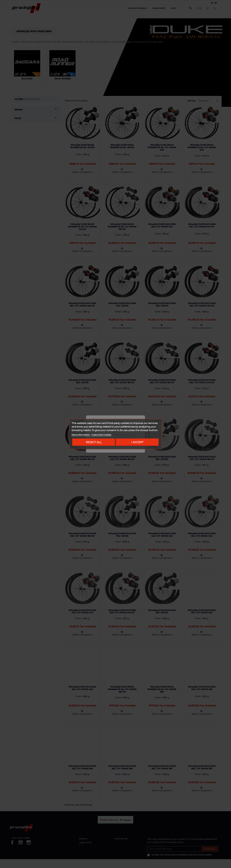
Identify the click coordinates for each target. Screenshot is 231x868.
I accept (137, 442)
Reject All (94, 442)
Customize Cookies (101, 435)
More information (81, 435)
